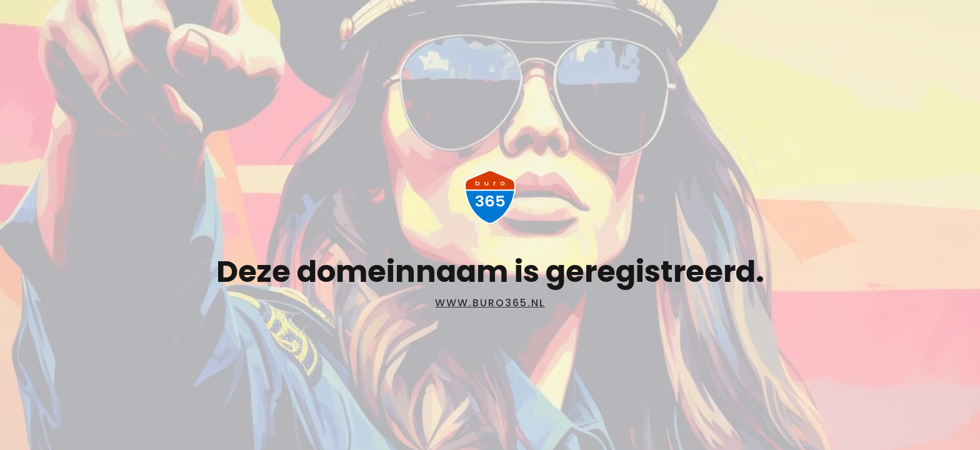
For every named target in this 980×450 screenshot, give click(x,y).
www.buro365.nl (490, 303)
